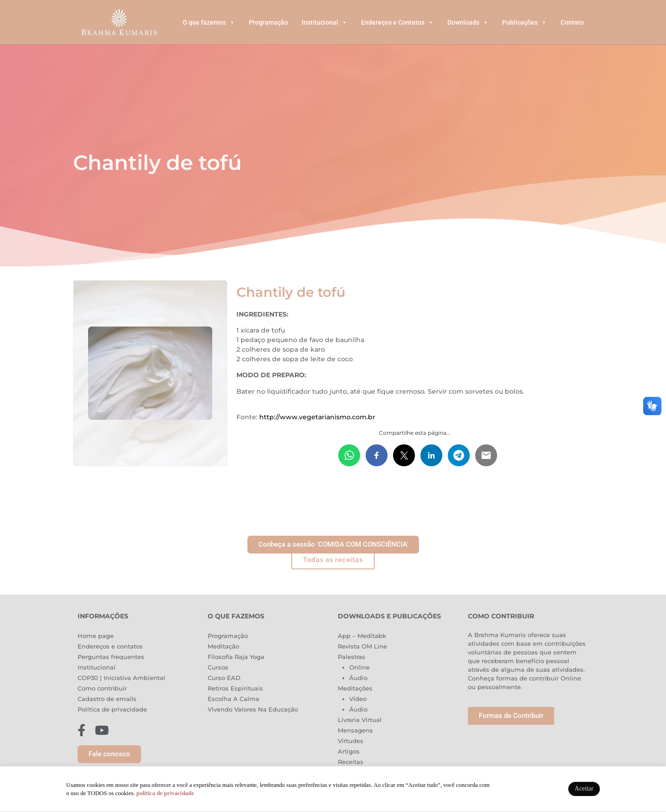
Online (359, 667)
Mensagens (355, 730)
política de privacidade (165, 793)
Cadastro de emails (107, 699)
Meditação (223, 646)
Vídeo (358, 699)
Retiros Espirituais (235, 688)
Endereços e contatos (110, 646)
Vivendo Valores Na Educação (253, 709)
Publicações (524, 22)
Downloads (468, 22)
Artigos (349, 751)
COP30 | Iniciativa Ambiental (121, 678)
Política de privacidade (112, 709)
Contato (572, 22)
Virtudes (351, 741)
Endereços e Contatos (397, 22)
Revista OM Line (362, 646)
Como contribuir (102, 688)
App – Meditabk (362, 636)
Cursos (218, 667)
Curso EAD (224, 678)
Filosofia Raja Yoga (236, 657)
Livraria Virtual (360, 720)
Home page (96, 636)
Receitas (351, 762)
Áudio (358, 678)
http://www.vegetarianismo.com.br (317, 417)
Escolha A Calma (233, 699)
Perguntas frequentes (111, 657)
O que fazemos (209, 22)
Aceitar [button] (584, 788)
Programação (268, 22)
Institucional (325, 22)
